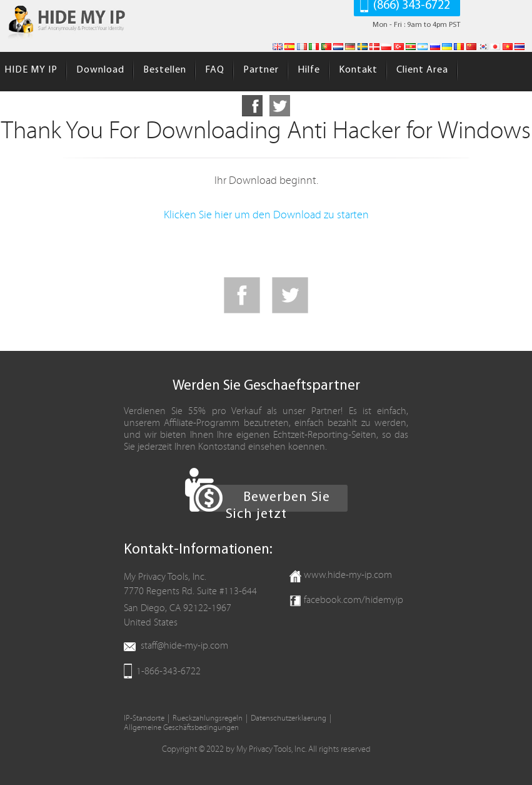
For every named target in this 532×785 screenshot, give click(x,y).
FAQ (215, 70)
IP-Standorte (144, 718)
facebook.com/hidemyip (354, 600)
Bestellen (165, 70)
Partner (261, 70)
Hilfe (309, 70)
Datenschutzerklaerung (289, 718)
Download (100, 70)
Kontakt (358, 70)
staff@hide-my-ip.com (184, 646)
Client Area (422, 70)
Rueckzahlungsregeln (208, 718)
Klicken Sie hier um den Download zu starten (266, 215)
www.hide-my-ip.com (348, 575)
